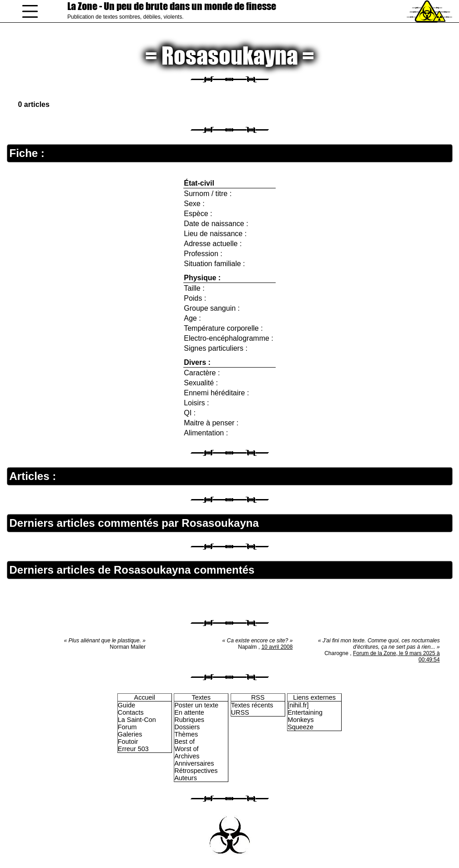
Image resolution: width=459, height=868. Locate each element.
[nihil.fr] (298, 705)
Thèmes (186, 734)
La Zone (172, 6)
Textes (201, 697)
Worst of (186, 749)
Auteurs (186, 778)
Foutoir (128, 742)
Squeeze (300, 727)
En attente (189, 712)
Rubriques (189, 720)
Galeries (130, 734)
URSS (240, 712)
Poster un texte (196, 705)
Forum (127, 727)
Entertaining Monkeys (305, 716)
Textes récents (252, 705)
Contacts (131, 712)
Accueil (145, 697)
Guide (126, 705)
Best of (184, 742)
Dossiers (187, 727)
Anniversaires (194, 763)
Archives (187, 756)
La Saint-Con (137, 720)
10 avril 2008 (277, 647)
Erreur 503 (133, 749)
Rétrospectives (196, 771)
